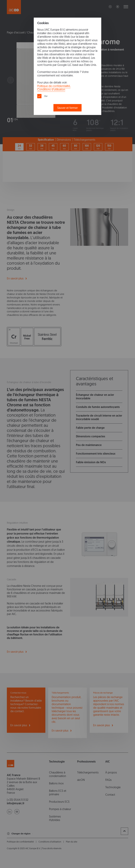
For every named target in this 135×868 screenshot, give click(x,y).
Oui (46, 96)
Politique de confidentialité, (54, 86)
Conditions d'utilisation (51, 90)
